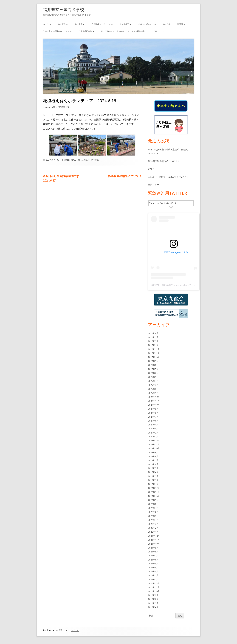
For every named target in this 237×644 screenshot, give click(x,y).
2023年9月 (153, 452)
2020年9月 (153, 595)
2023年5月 (153, 468)
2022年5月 (153, 516)
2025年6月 (153, 373)
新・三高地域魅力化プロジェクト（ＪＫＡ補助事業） (124, 31)
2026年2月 (153, 341)
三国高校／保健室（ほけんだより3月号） (168, 177)
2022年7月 (153, 508)
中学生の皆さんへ (146, 24)
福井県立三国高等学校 (63, 9)
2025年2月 (153, 389)
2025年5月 (153, 377)
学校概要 (62, 24)
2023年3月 (153, 476)
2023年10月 (154, 448)
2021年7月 (153, 556)
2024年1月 (153, 437)
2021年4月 (153, 567)
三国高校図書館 (85, 31)
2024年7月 (153, 417)
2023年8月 (153, 456)
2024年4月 (153, 425)
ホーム (46, 24)
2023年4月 (153, 472)
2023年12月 (154, 440)
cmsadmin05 (49, 107)
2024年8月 (153, 413)
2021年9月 (153, 548)
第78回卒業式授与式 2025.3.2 (163, 161)
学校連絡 (167, 24)
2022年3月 (153, 524)
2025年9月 (153, 361)
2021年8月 (153, 552)
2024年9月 (153, 409)
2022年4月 (153, 520)
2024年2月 (153, 433)
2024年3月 (153, 429)
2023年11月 (154, 444)
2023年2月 (153, 480)
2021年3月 (153, 571)
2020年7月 (153, 603)
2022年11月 (154, 492)
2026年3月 (153, 337)
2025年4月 (153, 381)
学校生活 (79, 24)
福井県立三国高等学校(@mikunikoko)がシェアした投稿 (178, 285)
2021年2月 (153, 575)
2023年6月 (153, 464)
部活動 (180, 24)
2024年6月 (153, 421)
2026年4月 (153, 333)
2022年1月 (153, 532)
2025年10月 (154, 357)
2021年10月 (154, 544)
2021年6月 (153, 560)
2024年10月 (154, 405)
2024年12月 (154, 397)
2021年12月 (154, 536)
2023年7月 (153, 460)
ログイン (75, 630)
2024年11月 (154, 401)
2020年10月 (154, 591)
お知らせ (152, 169)
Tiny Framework (50, 630)
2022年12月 (154, 488)
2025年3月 (153, 385)
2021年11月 (154, 540)
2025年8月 (153, 365)
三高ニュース (159, 31)
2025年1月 (153, 393)
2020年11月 (154, 587)
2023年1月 (153, 484)
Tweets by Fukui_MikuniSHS (163, 203)
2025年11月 (154, 353)
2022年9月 (153, 500)
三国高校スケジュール (101, 24)
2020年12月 (154, 583)
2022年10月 (154, 496)
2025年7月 (153, 369)
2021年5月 (153, 564)
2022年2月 (153, 528)
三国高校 (86, 160)
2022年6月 (153, 512)
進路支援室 (124, 24)
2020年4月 (153, 607)
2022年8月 (153, 504)
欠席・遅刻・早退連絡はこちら (56, 31)
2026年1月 (153, 345)
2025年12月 (154, 349)
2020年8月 (153, 599)
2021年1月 (153, 579)
